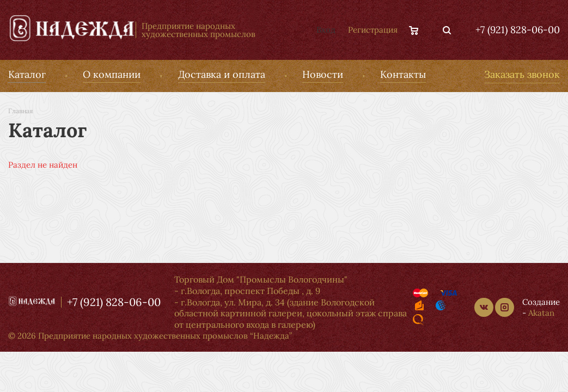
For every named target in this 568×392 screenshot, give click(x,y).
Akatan (541, 313)
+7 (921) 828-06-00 (518, 30)
